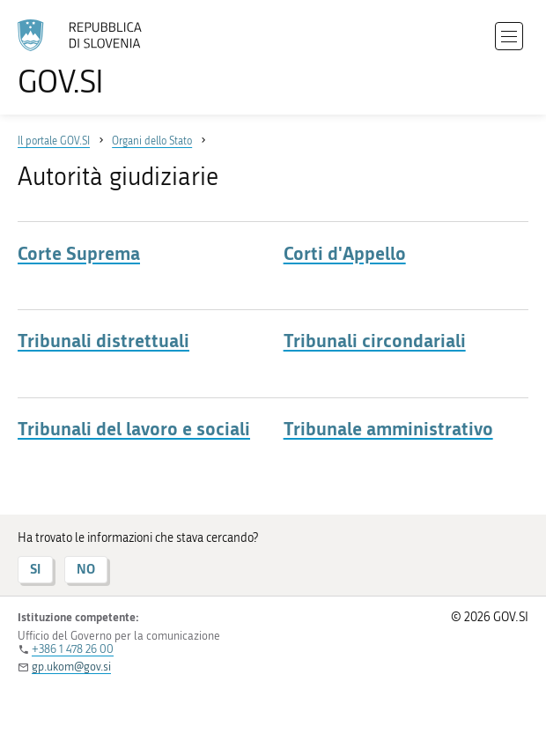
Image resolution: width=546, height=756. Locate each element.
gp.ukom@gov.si (71, 667)
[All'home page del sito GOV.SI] (88, 58)
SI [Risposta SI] (35, 569)
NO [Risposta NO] (86, 569)
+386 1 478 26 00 (73, 649)
